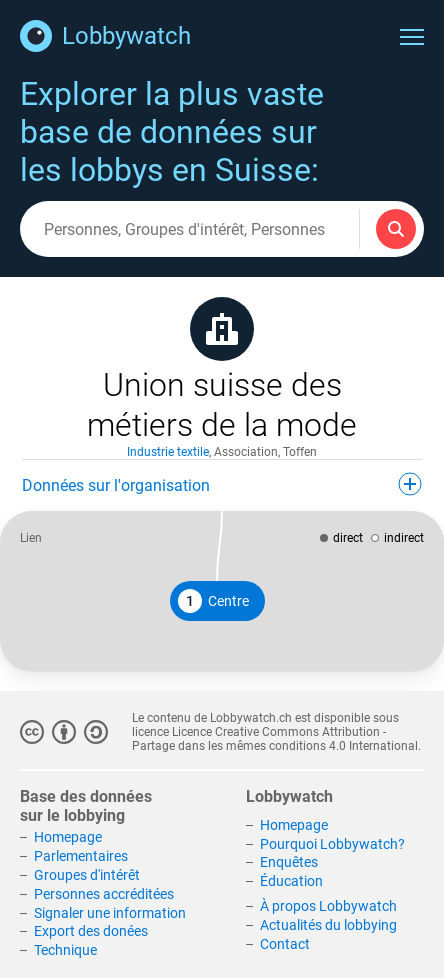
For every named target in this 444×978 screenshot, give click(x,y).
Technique (65, 950)
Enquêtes (289, 862)
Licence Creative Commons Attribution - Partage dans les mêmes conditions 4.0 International (275, 739)
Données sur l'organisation (222, 484)
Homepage (68, 837)
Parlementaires (81, 856)
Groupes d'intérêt (87, 875)
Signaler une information (110, 913)
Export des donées (91, 931)
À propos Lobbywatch (328, 906)
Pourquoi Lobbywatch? (332, 844)
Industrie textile (168, 452)
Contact (285, 944)
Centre (213, 601)
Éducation (291, 881)
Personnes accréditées (104, 894)
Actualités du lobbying (328, 925)
